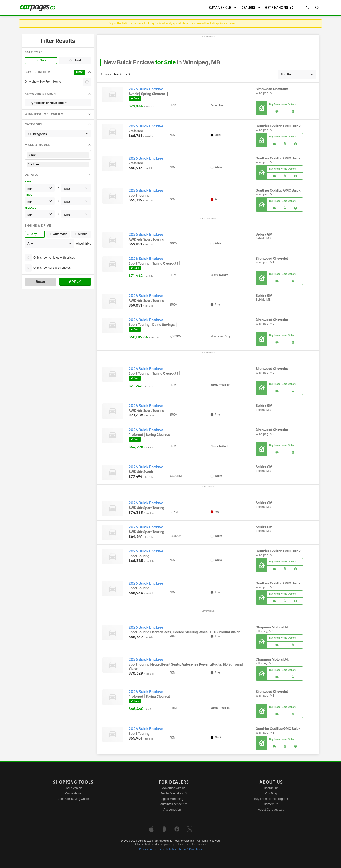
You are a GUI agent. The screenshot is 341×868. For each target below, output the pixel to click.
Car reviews (73, 793)
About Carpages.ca (271, 809)
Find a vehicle (73, 788)
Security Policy (167, 849)
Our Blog (271, 793)
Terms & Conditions (190, 849)
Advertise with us (174, 788)
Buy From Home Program (271, 799)
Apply (75, 282)
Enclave (58, 164)
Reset (40, 282)
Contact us (271, 788)
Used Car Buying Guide (73, 799)
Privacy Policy (148, 849)
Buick (58, 155)
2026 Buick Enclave (146, 89)
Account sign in (174, 809)
